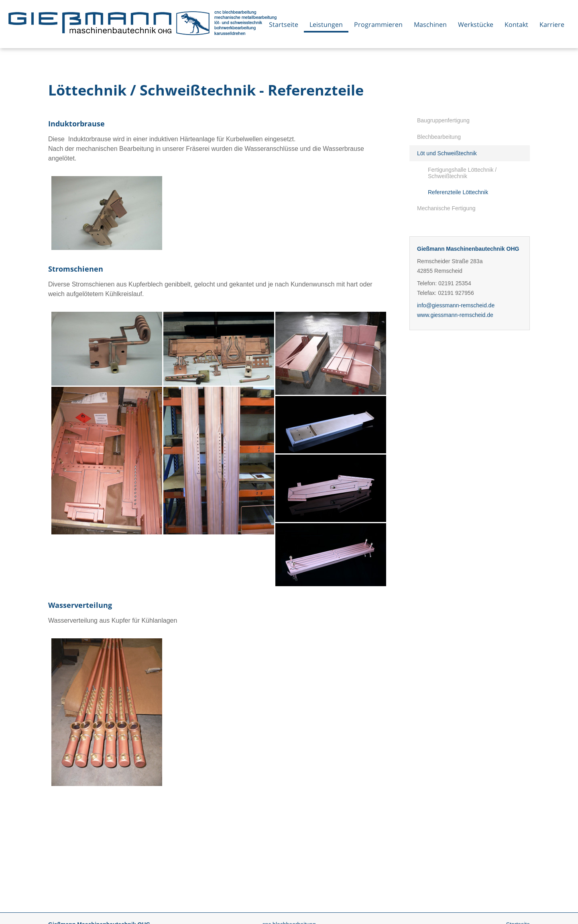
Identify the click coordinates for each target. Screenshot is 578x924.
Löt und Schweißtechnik (447, 153)
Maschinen (430, 24)
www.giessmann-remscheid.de (455, 315)
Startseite (284, 24)
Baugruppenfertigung (443, 120)
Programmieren (378, 24)
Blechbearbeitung (439, 137)
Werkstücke (476, 24)
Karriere (552, 24)
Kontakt (516, 24)
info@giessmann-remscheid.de (456, 305)
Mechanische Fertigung (446, 208)
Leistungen (326, 24)
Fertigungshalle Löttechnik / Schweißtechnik (462, 173)
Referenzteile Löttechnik (458, 192)
